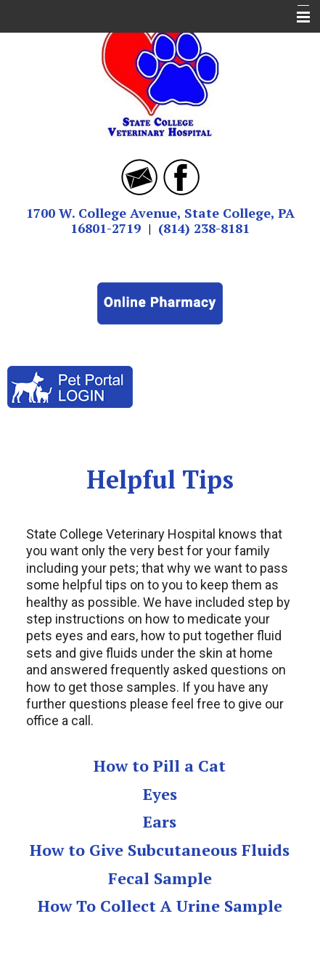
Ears (160, 821)
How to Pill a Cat (160, 765)
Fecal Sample (160, 878)
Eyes (160, 794)
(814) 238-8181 (204, 228)
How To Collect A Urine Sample (160, 906)
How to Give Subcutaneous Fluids (160, 850)
